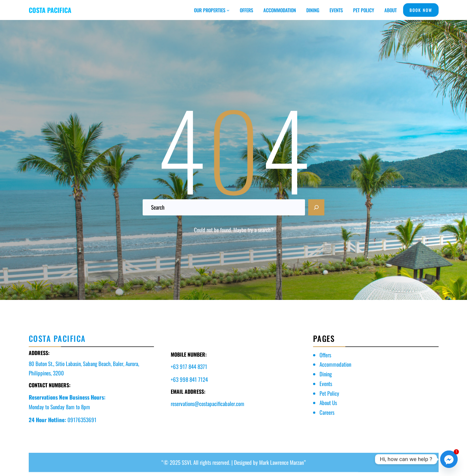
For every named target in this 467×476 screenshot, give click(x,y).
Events (326, 384)
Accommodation (335, 364)
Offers (325, 355)
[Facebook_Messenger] (449, 459)
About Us (328, 403)
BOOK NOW (421, 10)
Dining (326, 374)
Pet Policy (329, 393)
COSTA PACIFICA (50, 10)
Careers (327, 412)
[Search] (316, 207)
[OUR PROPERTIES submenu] (228, 10)
